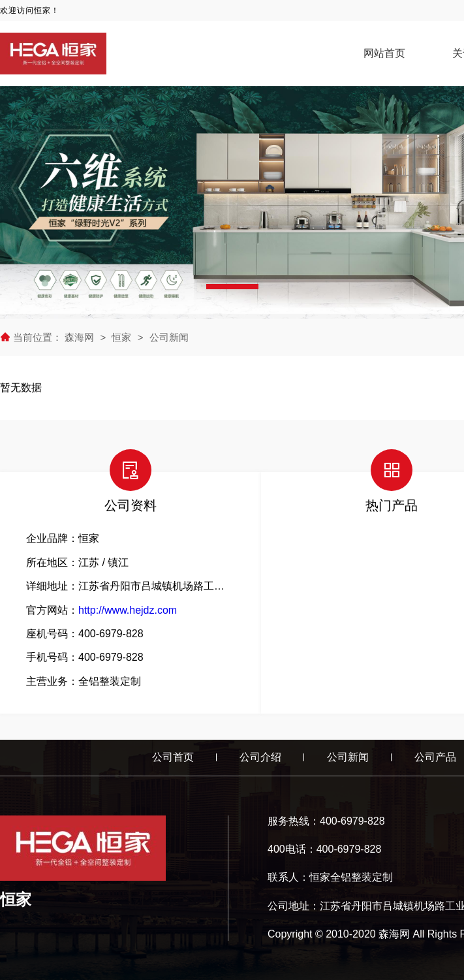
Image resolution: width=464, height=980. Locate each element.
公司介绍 (260, 757)
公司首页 (173, 757)
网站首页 (384, 53)
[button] (232, 287)
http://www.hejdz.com (128, 610)
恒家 (121, 337)
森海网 (81, 337)
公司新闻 (169, 337)
